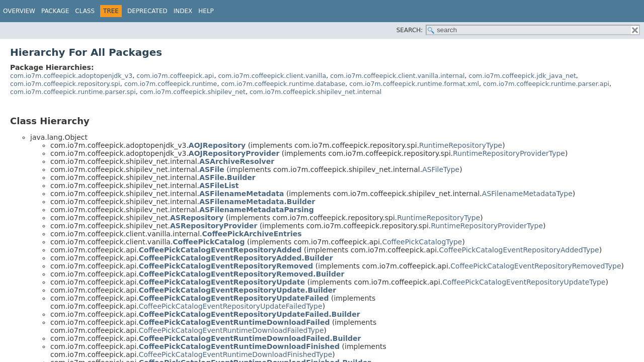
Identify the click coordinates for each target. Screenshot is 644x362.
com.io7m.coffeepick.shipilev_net (193, 92)
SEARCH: (410, 30)
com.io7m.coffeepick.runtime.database (283, 84)
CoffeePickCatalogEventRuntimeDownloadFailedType (231, 330)
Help (206, 11)
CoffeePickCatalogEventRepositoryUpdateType (524, 282)
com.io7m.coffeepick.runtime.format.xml (414, 84)
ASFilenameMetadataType (527, 194)
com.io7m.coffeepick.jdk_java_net (522, 76)
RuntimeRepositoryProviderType (509, 153)
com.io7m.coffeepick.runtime (171, 84)
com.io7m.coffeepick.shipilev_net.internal (315, 92)
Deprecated (147, 11)
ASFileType (441, 169)
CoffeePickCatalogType (422, 242)
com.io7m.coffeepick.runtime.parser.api (546, 84)
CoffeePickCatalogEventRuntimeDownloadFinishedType (236, 354)
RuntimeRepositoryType (461, 145)
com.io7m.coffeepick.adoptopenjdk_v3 (71, 76)
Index (183, 11)
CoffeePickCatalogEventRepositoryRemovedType (536, 266)
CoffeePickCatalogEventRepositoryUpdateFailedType (231, 306)
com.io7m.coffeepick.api (175, 76)
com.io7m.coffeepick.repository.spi (65, 84)
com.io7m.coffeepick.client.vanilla (272, 76)
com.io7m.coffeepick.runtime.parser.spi (73, 92)
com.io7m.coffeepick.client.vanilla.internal (397, 76)
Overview (19, 11)
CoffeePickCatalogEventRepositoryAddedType (519, 250)
